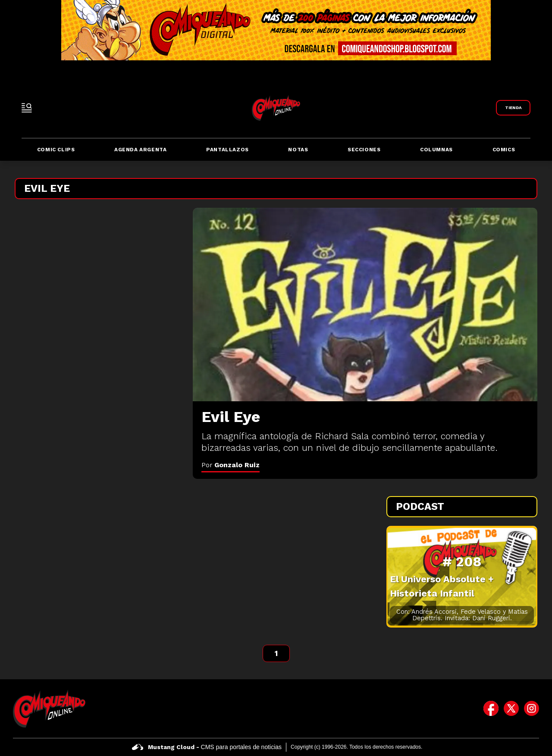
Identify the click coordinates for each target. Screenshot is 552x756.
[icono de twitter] (511, 709)
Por (231, 465)
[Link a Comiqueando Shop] (513, 108)
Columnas (436, 150)
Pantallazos (227, 150)
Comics (504, 150)
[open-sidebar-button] (27, 108)
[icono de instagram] (532, 709)
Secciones (364, 150)
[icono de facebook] (491, 709)
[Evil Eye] (365, 305)
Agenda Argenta (140, 150)
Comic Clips (56, 150)
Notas (298, 150)
